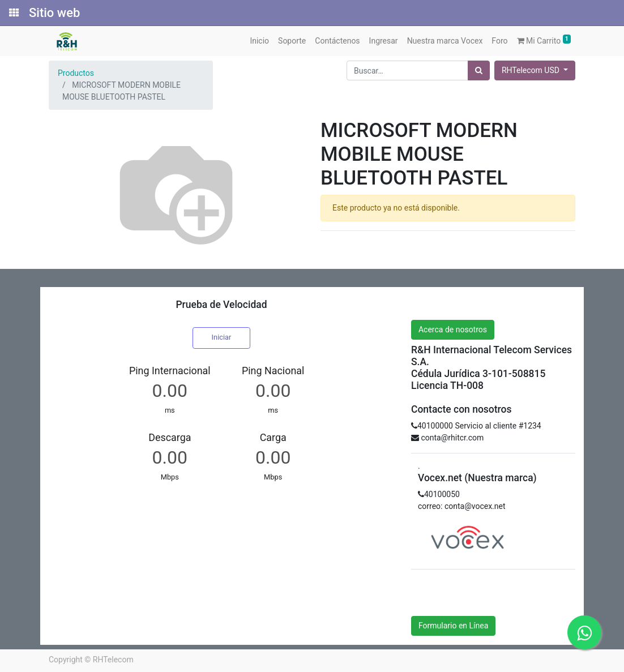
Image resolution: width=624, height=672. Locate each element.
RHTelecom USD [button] (531, 70)
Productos (76, 73)
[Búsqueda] (479, 70)
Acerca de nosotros (453, 329)
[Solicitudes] (13, 13)
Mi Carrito (544, 40)
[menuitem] (259, 41)
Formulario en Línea (453, 626)
